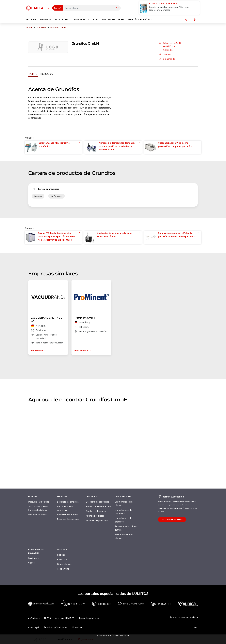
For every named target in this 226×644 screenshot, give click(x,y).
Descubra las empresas (68, 502)
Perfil (33, 74)
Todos (57, 8)
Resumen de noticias (38, 515)
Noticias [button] (31, 20)
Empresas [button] (46, 20)
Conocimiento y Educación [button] (109, 20)
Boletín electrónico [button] (140, 20)
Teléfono (165, 54)
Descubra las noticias (39, 502)
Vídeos (31, 563)
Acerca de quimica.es (89, 618)
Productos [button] (61, 20)
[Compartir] (186, 20)
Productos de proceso (97, 511)
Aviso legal (34, 627)
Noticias (61, 555)
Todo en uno (63, 569)
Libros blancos (64, 564)
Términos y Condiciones (56, 627)
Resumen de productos (97, 520)
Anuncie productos (95, 516)
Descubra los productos (97, 502)
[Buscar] (118, 8)
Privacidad (77, 627)
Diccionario (34, 558)
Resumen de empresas (68, 519)
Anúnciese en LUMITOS (39, 618)
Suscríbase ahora (172, 519)
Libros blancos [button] (81, 20)
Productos (46, 74)
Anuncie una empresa (68, 515)
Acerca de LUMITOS (65, 618)
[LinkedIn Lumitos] (196, 627)
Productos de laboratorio (98, 506)
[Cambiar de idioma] (194, 20)
